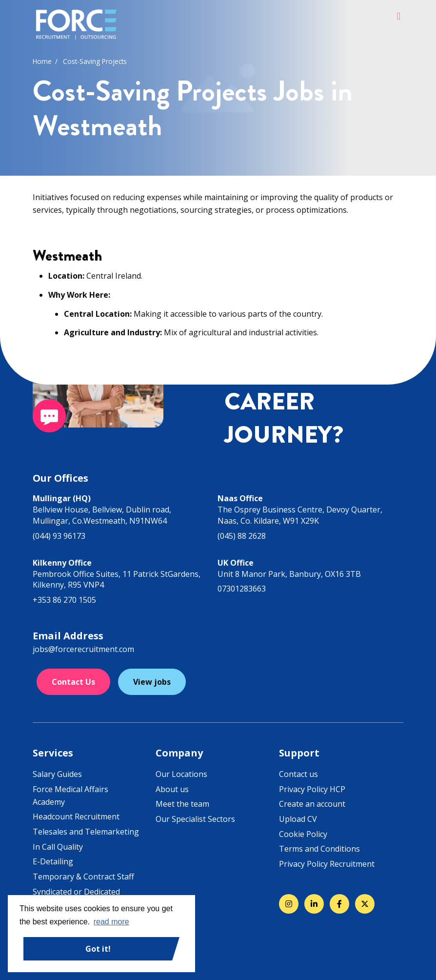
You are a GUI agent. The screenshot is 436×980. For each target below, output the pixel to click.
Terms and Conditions (319, 849)
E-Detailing (53, 861)
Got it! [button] (98, 949)
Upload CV (298, 819)
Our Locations (181, 774)
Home (42, 61)
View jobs (152, 682)
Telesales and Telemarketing (86, 832)
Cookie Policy (303, 834)
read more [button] (111, 922)
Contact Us (73, 682)
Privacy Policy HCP (312, 789)
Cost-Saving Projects (95, 61)
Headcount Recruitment (76, 817)
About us (172, 789)
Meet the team (182, 804)
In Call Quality (58, 847)
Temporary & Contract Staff (83, 877)
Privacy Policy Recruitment (327, 864)
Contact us (298, 774)
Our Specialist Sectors (195, 819)
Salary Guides (57, 774)
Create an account (312, 804)
